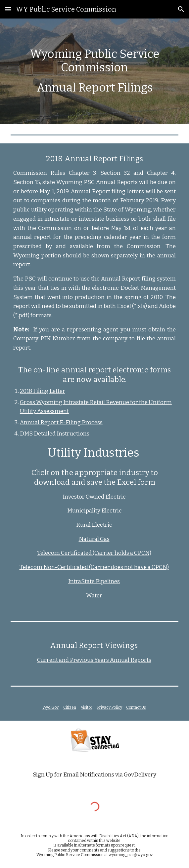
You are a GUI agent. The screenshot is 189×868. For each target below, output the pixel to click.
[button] (8, 9)
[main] (94, 71)
